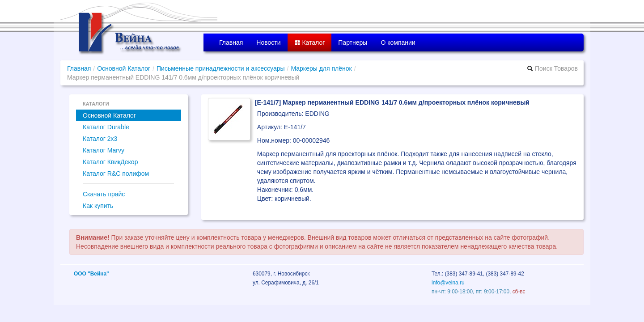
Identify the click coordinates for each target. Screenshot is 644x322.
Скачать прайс (104, 194)
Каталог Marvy (104, 150)
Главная (231, 42)
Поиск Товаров (552, 68)
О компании (398, 42)
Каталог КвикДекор (110, 162)
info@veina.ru (448, 283)
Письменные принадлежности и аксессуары (221, 68)
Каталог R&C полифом (116, 174)
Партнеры (353, 42)
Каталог (310, 42)
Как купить (98, 206)
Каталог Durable (106, 127)
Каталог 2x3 (100, 139)
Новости (268, 42)
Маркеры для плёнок (321, 68)
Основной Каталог (124, 68)
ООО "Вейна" (91, 274)
